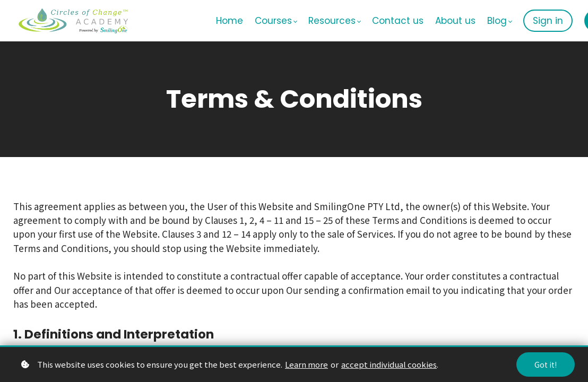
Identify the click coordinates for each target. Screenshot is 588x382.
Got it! (546, 364)
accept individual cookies (389, 364)
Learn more (306, 364)
